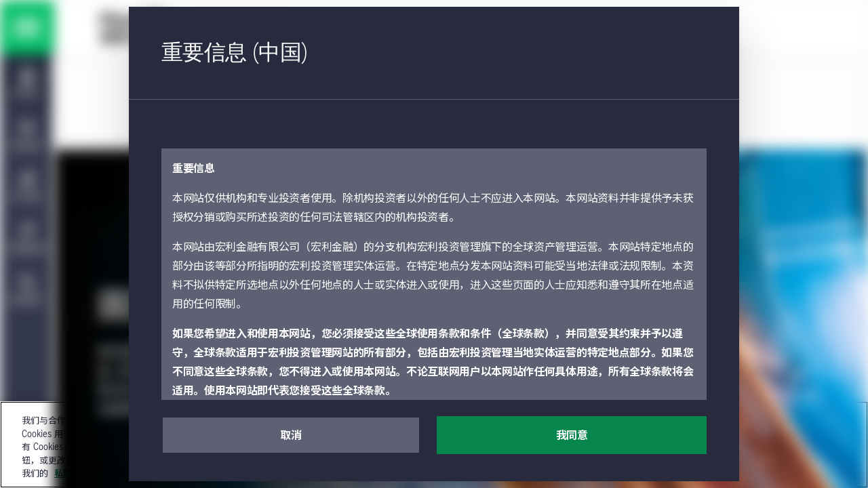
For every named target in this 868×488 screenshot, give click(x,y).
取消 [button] (291, 436)
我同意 (572, 436)
